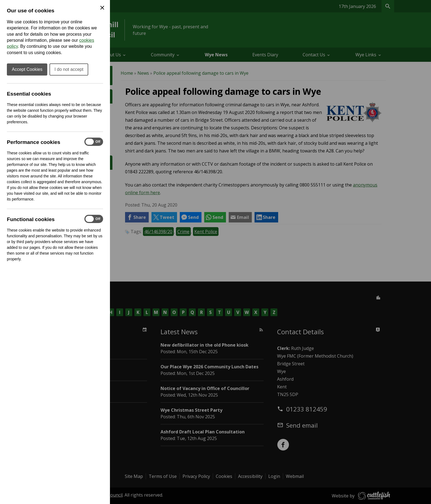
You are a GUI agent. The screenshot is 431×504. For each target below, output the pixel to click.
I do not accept (69, 69)
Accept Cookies (27, 69)
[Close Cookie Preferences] (102, 8)
